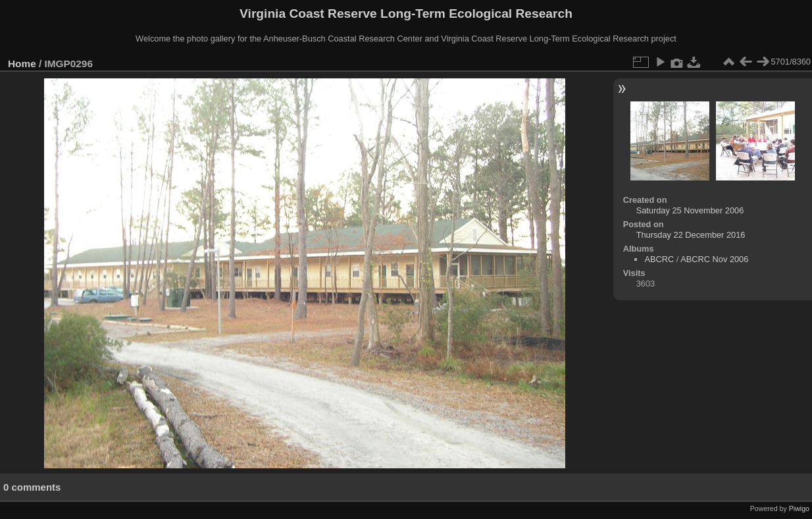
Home (22, 64)
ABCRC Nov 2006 (714, 259)
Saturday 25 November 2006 (690, 210)
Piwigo (799, 508)
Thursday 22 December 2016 (691, 235)
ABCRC (659, 259)
